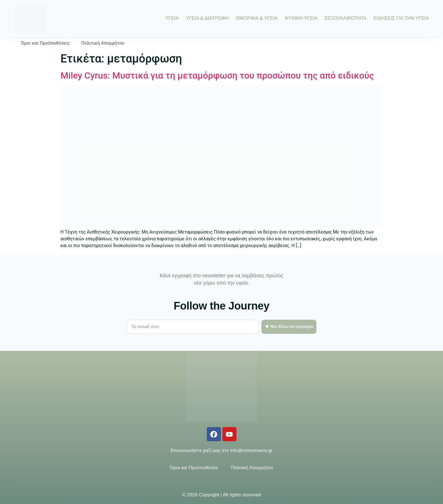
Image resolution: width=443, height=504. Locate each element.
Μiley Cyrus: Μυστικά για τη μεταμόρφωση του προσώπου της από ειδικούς (217, 75)
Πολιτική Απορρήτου (103, 43)
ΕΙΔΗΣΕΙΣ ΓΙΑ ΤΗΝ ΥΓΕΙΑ (401, 19)
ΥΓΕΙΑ (172, 19)
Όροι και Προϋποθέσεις (45, 43)
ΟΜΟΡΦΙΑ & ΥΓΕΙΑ (257, 19)
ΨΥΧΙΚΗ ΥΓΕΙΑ (301, 19)
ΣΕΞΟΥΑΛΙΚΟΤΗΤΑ (346, 19)
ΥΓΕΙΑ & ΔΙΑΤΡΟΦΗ (207, 19)
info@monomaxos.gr (251, 450)
